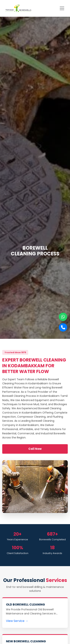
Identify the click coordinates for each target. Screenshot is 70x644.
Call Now (35, 449)
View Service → (17, 621)
